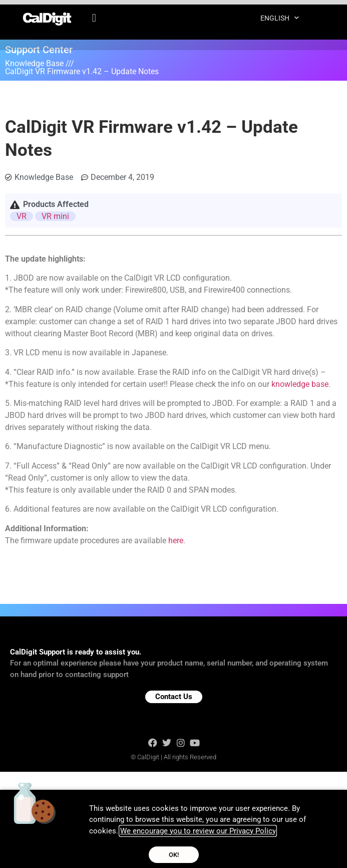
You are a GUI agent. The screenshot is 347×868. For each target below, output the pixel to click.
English (280, 18)
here (176, 540)
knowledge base (300, 384)
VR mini (55, 216)
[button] (94, 17)
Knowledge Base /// (40, 63)
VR (22, 216)
